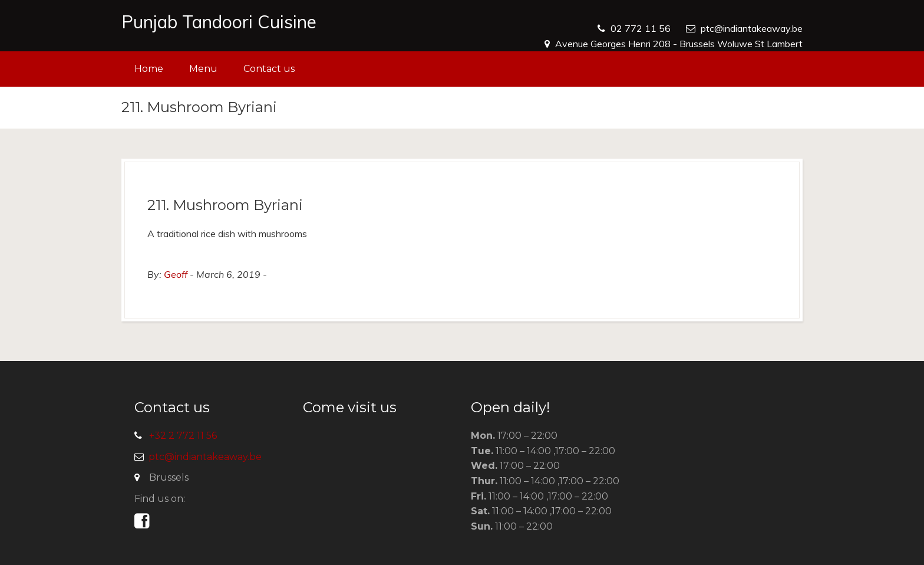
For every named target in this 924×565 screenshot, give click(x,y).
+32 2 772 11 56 (183, 436)
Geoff (176, 274)
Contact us (269, 69)
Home (149, 69)
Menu (203, 69)
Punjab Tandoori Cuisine (219, 22)
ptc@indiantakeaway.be (752, 28)
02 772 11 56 (641, 28)
